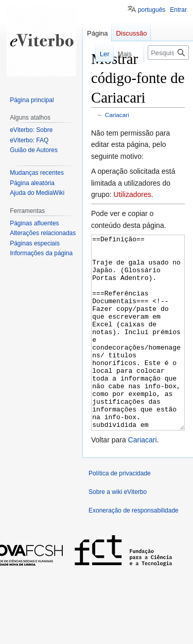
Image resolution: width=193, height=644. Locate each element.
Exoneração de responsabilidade (134, 549)
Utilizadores (133, 194)
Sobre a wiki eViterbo (118, 531)
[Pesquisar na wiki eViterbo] (168, 53)
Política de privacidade (120, 512)
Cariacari (117, 115)
